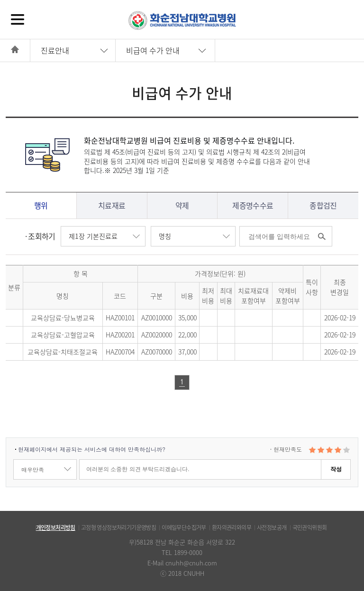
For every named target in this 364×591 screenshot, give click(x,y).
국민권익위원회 (310, 527)
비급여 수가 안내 (153, 50)
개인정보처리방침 (56, 527)
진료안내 (55, 50)
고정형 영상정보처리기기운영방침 (118, 527)
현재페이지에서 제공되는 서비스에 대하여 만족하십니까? (92, 449)
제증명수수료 (253, 205)
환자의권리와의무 (232, 527)
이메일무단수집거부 (184, 527)
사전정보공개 (272, 527)
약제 (182, 205)
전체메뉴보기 (18, 19)
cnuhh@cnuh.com (191, 563)
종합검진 (323, 205)
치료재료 (112, 205)
